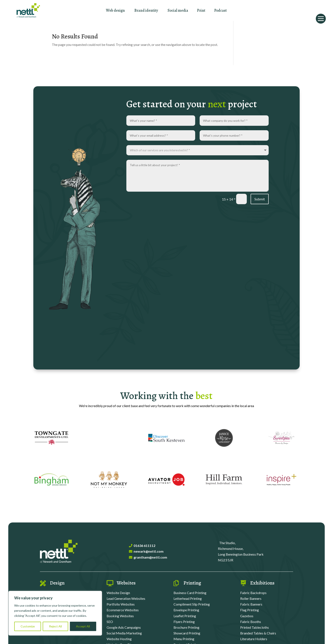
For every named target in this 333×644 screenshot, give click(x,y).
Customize (28, 626)
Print (201, 10)
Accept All (83, 626)
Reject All (55, 626)
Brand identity (146, 10)
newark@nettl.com (149, 551)
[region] (55, 613)
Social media (178, 10)
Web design (115, 10)
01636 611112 (144, 546)
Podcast (221, 10)
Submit (260, 199)
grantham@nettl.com (150, 557)
